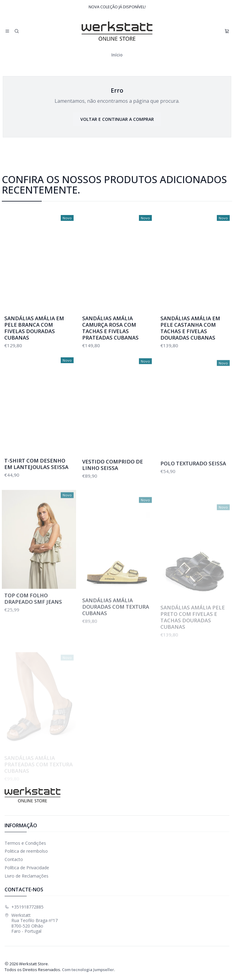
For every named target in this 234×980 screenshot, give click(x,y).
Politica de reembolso (26, 851)
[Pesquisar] (16, 31)
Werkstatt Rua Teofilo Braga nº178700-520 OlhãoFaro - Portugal (31, 923)
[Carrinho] (227, 31)
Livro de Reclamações (27, 876)
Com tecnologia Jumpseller (88, 970)
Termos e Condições (25, 843)
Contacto (14, 859)
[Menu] (7, 31)
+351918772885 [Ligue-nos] (24, 907)
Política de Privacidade (27, 868)
